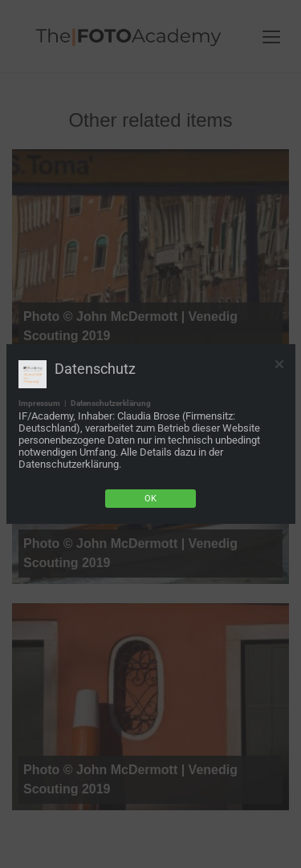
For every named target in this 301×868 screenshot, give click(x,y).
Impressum (39, 403)
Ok (150, 499)
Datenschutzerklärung (111, 403)
